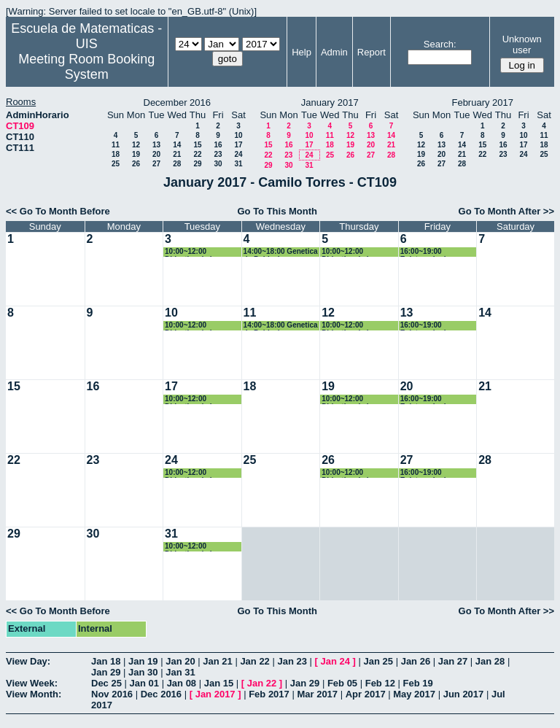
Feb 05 (342, 683)
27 (156, 164)
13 (156, 145)
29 (197, 164)
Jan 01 (144, 683)
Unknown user (522, 44)
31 (238, 164)
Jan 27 (453, 661)
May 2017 (414, 694)
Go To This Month (277, 211)
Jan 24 (335, 661)
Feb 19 (418, 683)
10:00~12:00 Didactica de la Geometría (190, 252)
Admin (334, 52)
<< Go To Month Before (58, 211)
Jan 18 (106, 661)
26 (136, 164)
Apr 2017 (366, 694)
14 (177, 145)
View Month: (34, 694)
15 (197, 145)
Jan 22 (254, 661)
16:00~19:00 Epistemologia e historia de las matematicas (428, 252)
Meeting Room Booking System (86, 67)
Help (302, 52)
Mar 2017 (317, 694)
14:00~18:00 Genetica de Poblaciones (281, 252)
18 (116, 154)
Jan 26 (416, 661)
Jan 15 (219, 683)
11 (116, 145)
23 (218, 154)
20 (156, 154)
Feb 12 (380, 683)
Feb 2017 (269, 694)
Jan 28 (490, 661)
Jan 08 (182, 683)
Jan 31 (180, 672)
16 (218, 145)
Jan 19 (143, 661)
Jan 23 (292, 661)
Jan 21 (217, 661)
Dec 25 (106, 683)
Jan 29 (106, 672)
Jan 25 (378, 661)
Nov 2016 (112, 694)
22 (197, 154)
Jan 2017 (215, 694)
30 (218, 164)
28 (177, 164)
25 (116, 164)
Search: (440, 44)
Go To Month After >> (506, 211)
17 (238, 145)
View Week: (32, 683)
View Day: (28, 661)
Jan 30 (143, 672)
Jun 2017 (464, 694)
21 (177, 154)
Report (372, 52)
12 (136, 145)
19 (136, 154)
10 (238, 135)
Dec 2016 (161, 694)
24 (238, 154)
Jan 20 (180, 661)
